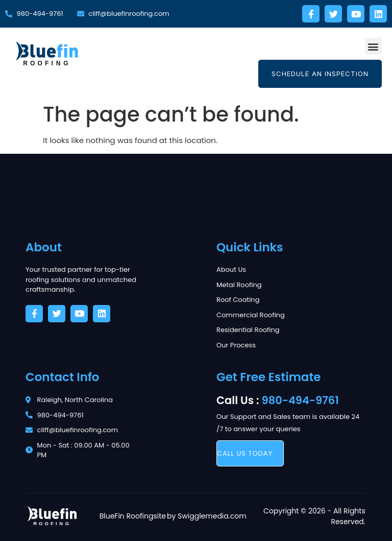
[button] (373, 46)
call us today (245, 453)
